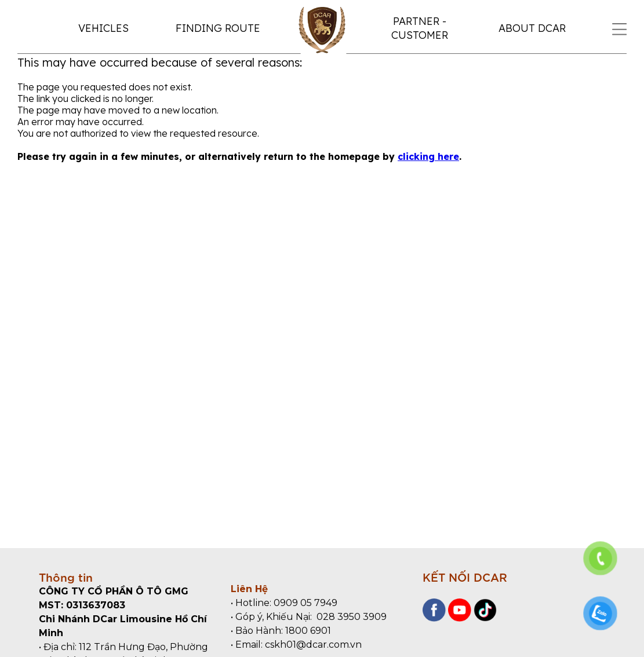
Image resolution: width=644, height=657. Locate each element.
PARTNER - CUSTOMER (420, 28)
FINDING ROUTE (218, 28)
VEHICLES (103, 28)
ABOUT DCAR (532, 28)
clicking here (428, 156)
